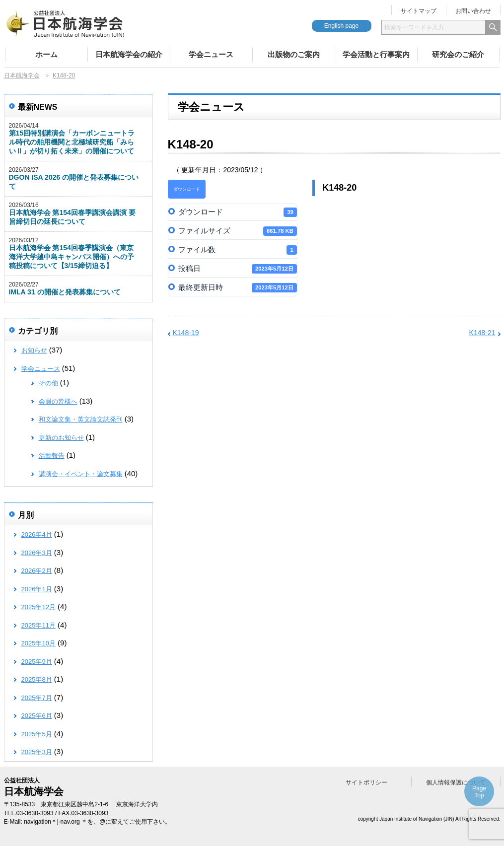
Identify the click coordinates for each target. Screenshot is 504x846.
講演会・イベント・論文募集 (81, 474)
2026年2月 (37, 571)
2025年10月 (38, 643)
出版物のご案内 (294, 54)
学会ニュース (211, 54)
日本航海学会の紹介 (129, 54)
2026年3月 (37, 553)
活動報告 (52, 456)
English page (341, 26)
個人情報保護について (456, 782)
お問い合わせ (473, 11)
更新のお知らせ (61, 438)
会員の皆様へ (58, 401)
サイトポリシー (366, 782)
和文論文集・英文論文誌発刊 (81, 419)
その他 (48, 383)
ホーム (46, 54)
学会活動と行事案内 (376, 54)
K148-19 (186, 333)
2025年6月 (37, 716)
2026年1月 (37, 589)
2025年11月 (38, 625)
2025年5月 (37, 734)
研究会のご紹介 (458, 54)
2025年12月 (38, 607)
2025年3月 (37, 752)
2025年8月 (37, 679)
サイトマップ (419, 11)
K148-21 (482, 333)
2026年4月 (37, 534)
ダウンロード (187, 189)
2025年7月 (37, 698)
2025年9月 (37, 662)
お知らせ (34, 350)
